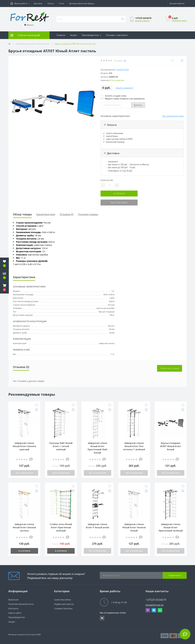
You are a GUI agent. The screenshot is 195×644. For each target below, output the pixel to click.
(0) (125, 61)
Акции (74, 35)
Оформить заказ (179, 20)
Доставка (38, 3)
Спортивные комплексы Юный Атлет (33, 44)
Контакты (13, 608)
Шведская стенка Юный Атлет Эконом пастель (24, 527)
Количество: (107, 180)
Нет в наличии (24, 473)
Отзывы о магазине (117, 35)
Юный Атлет (123, 70)
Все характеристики (173, 116)
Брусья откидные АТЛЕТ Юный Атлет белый (171, 446)
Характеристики (46, 214)
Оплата (51, 3)
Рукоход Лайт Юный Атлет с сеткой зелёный (61, 446)
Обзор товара (22, 214)
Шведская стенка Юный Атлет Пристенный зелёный (171, 527)
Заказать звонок (142, 21)
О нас (62, 3)
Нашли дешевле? (124, 88)
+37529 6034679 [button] (156, 600)
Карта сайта (15, 613)
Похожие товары (88, 214)
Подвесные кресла (64, 604)
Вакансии (13, 600)
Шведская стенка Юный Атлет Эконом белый (134, 527)
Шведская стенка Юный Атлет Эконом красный (24, 446)
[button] (20, 4)
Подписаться (175, 575)
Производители (91, 35)
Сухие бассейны (63, 600)
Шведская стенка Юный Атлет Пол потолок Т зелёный (134, 446)
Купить (138, 105)
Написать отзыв (170, 368)
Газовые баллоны (63, 608)
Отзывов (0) (67, 214)
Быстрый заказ (119, 203)
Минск (29, 25)
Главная (61, 35)
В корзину (119, 194)
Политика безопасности (21, 604)
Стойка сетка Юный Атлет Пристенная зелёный (61, 527)
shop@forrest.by (155, 605)
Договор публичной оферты (82, 3)
